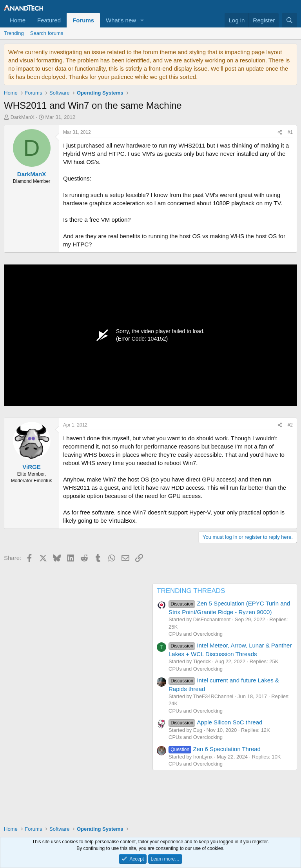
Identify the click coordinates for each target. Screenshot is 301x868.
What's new (121, 20)
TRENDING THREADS (191, 591)
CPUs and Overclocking (196, 634)
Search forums (47, 33)
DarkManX (23, 117)
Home (18, 20)
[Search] (289, 20)
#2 (290, 425)
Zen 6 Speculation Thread (215, 749)
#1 (290, 132)
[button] (142, 20)
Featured (49, 20)
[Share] (280, 132)
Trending (14, 33)
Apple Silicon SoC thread (215, 722)
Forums (83, 20)
